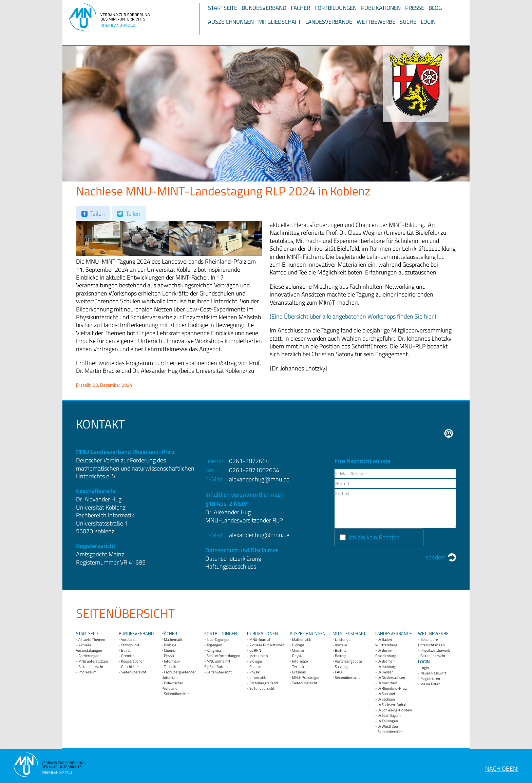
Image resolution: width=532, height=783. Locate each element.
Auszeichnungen (231, 22)
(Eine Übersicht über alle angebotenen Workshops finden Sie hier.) (353, 316)
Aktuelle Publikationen (267, 645)
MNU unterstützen (93, 661)
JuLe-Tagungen (218, 639)
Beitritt (340, 650)
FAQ (338, 672)
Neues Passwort (433, 673)
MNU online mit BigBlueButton (217, 664)
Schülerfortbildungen (223, 656)
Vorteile (341, 645)
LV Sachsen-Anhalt (392, 705)
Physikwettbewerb (435, 650)
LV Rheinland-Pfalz (392, 688)
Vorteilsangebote (348, 661)
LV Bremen (386, 661)
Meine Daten (430, 684)
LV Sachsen (386, 699)
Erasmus (299, 672)
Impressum (87, 672)
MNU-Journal (260, 639)
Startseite (223, 8)
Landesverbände (329, 22)
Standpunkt (130, 645)
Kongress (214, 650)
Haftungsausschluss (231, 566)
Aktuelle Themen (92, 639)
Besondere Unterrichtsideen (431, 642)
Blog (435, 8)
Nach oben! (502, 769)
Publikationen (381, 8)
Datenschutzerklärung (233, 559)
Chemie (170, 650)
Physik (169, 656)
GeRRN (255, 650)
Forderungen (89, 656)
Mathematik (173, 639)
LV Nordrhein (388, 683)
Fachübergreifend (264, 683)
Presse (415, 8)
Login (428, 22)
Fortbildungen (336, 8)
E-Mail (449, 433)
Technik (170, 667)
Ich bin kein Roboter (374, 537)
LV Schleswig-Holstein (395, 710)
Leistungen (344, 639)
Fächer (300, 8)
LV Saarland (386, 694)
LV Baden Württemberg (386, 642)
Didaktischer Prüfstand (172, 686)
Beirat (126, 650)
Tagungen (214, 645)
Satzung (341, 667)
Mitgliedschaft (280, 22)
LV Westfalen (388, 726)
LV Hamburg (387, 667)
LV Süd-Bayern (389, 715)
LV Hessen (386, 672)
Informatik (172, 661)
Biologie (170, 645)
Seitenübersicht (91, 667)
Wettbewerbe (376, 22)
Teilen (98, 214)
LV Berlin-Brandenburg (386, 653)
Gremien (128, 656)
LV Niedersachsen (391, 677)
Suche (408, 22)
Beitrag (341, 656)
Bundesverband (264, 8)
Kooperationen (133, 661)
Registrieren (430, 679)
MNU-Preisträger (306, 677)
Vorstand (128, 639)
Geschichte (130, 667)
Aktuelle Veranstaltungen (89, 648)
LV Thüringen (388, 721)
